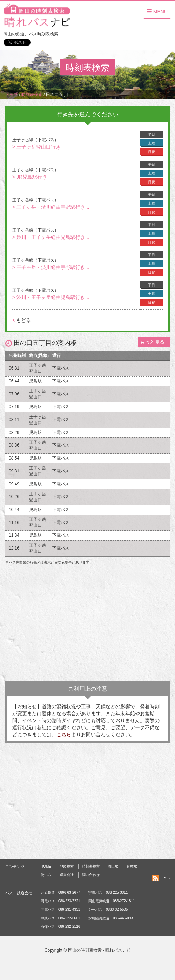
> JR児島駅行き (30, 177)
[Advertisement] (87, 624)
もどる (22, 320)
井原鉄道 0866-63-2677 (60, 893)
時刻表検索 (91, 866)
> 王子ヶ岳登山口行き (36, 147)
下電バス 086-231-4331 (60, 909)
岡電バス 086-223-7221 (60, 901)
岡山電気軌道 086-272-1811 (112, 901)
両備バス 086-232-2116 (60, 927)
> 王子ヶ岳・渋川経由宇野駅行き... (51, 207)
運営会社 (67, 875)
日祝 (152, 152)
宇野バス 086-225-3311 (108, 893)
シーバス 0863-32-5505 (108, 909)
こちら (64, 734)
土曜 (152, 143)
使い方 (46, 875)
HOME (46, 866)
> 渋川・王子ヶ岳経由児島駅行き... (51, 237)
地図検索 (67, 866)
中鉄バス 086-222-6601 (60, 918)
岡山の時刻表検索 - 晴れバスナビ (99, 950)
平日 (152, 134)
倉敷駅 (132, 866)
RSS (166, 878)
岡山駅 (113, 866)
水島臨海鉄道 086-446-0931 (112, 918)
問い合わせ (91, 875)
